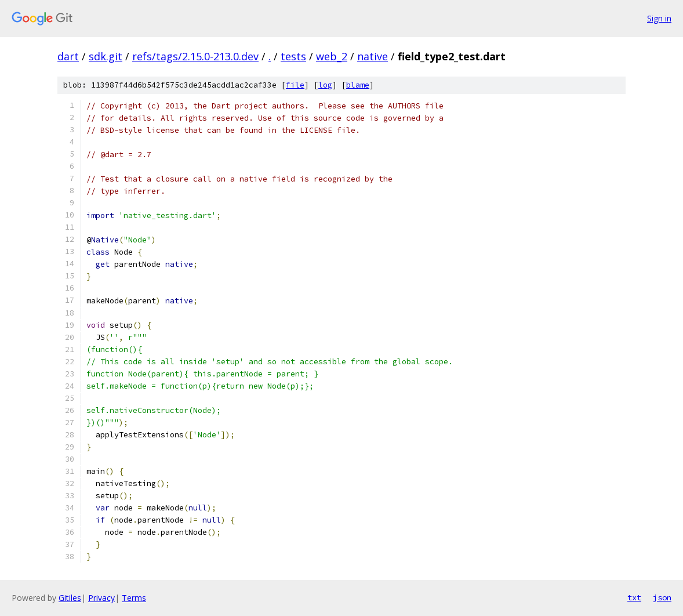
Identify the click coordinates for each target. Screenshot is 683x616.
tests (293, 56)
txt (634, 597)
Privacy (101, 598)
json (662, 597)
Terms (134, 598)
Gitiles (70, 598)
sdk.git (106, 56)
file (295, 85)
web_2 (332, 56)
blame (358, 85)
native (373, 56)
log (325, 85)
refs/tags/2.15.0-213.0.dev (195, 56)
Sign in (659, 18)
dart (68, 56)
